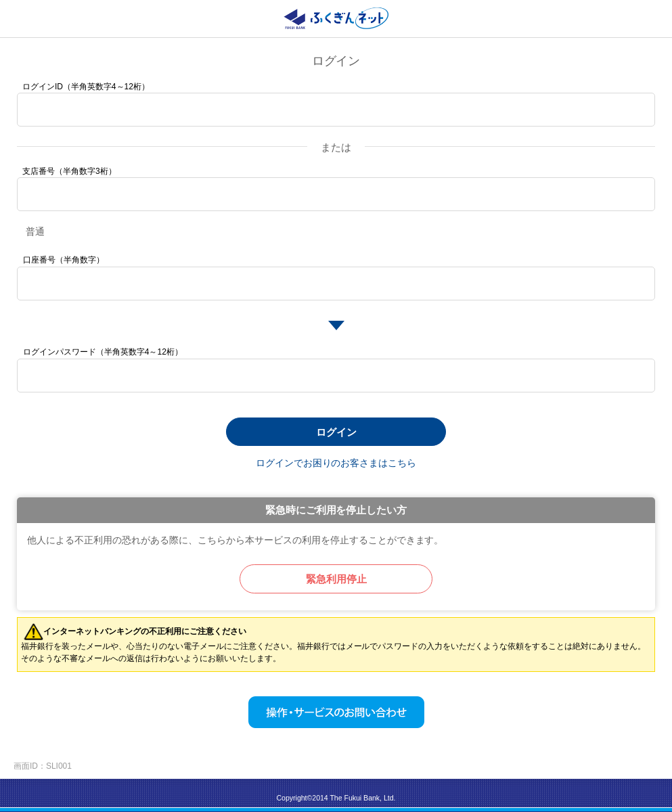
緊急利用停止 (336, 579)
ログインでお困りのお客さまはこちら (336, 463)
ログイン (336, 432)
